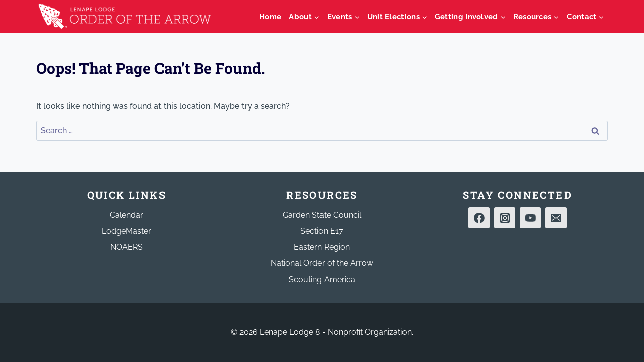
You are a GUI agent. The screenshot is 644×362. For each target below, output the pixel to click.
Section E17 (322, 231)
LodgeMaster (127, 231)
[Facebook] (479, 218)
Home (270, 17)
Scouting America (322, 279)
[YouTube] (530, 218)
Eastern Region (322, 247)
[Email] (556, 218)
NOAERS (127, 247)
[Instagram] (505, 218)
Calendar (127, 215)
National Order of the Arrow (322, 263)
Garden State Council (322, 215)
